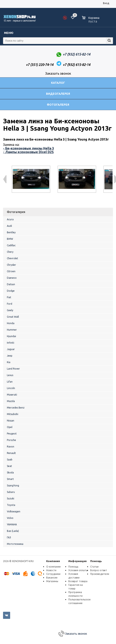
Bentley (11, 232)
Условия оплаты (78, 570)
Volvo (10, 518)
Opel (10, 427)
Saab (10, 460)
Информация (77, 561)
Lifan (10, 382)
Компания (53, 561)
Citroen (11, 271)
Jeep (10, 356)
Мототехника (15, 544)
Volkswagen (14, 511)
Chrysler (11, 265)
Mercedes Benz (16, 408)
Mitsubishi (13, 414)
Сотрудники (53, 574)
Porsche (11, 440)
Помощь (96, 561)
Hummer (12, 330)
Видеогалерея (58, 94)
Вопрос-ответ (99, 570)
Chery (10, 252)
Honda (11, 323)
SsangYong (13, 485)
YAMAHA (12, 524)
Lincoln (11, 388)
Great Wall (13, 317)
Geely (10, 310)
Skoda (10, 473)
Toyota (11, 505)
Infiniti (11, 343)
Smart (10, 479)
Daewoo (12, 278)
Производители (100, 574)
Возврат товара (78, 581)
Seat (9, 466)
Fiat (9, 297)
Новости (51, 570)
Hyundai (11, 336)
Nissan (11, 421)
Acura (10, 219)
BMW (10, 239)
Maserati (12, 395)
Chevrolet (12, 258)
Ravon (11, 447)
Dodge (11, 291)
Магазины (52, 581)
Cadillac (11, 245)
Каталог (58, 83)
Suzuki (11, 498)
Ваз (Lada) (13, 531)
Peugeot (12, 434)
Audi (9, 226)
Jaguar (11, 349)
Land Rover (13, 369)
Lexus (10, 375)
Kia (9, 362)
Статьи (94, 567)
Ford (10, 304)
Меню (9, 33)
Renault (11, 453)
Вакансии (52, 578)
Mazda (11, 401)
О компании (53, 567)
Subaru (11, 492)
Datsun (11, 284)
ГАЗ (9, 537)
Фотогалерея (58, 105)
